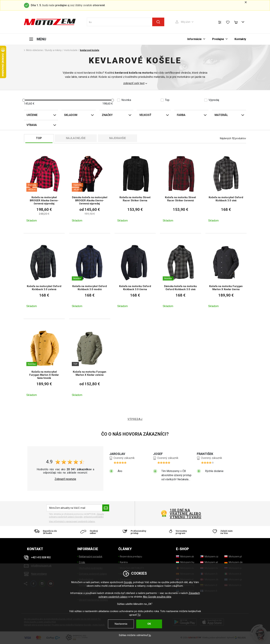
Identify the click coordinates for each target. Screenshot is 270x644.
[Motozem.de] (233, 562)
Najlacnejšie (76, 138)
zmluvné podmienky (93, 517)
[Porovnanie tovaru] (220, 22)
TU (139, 615)
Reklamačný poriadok (91, 557)
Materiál (221, 115)
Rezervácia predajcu (131, 557)
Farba (181, 115)
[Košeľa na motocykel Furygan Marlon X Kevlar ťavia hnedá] (44, 363)
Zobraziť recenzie (65, 479)
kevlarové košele (90, 50)
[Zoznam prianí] (228, 22)
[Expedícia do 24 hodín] (46, 532)
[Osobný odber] (91, 532)
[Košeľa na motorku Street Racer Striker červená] (181, 189)
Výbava (32, 125)
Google (128, 582)
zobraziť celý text (134, 83)
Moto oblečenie (35, 50)
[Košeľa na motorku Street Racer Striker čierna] (135, 189)
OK (149, 624)
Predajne (218, 39)
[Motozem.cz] (209, 557)
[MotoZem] (50, 22)
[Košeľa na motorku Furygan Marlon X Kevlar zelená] (90, 363)
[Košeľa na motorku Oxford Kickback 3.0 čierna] (135, 276)
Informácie (194, 39)
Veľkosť (145, 115)
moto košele (71, 50)
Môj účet (186, 22)
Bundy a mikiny (53, 50)
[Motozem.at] (209, 562)
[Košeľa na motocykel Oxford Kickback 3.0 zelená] (44, 276)
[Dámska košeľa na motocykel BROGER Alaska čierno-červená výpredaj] (90, 189)
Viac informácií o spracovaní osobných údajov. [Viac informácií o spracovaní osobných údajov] (72, 521)
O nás (82, 562)
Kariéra (124, 562)
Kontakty (240, 39)
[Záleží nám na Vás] (224, 532)
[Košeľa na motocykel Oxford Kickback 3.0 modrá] (90, 276)
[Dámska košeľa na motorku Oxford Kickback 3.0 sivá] (181, 276)
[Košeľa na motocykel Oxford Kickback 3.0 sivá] (226, 189)
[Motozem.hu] (185, 562)
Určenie (32, 115)
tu (150, 635)
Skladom (71, 115)
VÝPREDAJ (135, 419)
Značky (107, 115)
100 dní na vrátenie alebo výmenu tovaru (186, 514)
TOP (39, 138)
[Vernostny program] (179, 532)
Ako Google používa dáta (157, 597)
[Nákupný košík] (237, 22)
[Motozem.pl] (233, 557)
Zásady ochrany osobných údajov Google (76, 515)
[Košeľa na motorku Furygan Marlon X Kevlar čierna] (226, 276)
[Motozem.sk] (185, 557)
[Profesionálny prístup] (135, 532)
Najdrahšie (118, 138)
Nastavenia (121, 624)
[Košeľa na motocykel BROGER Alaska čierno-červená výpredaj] (44, 189)
